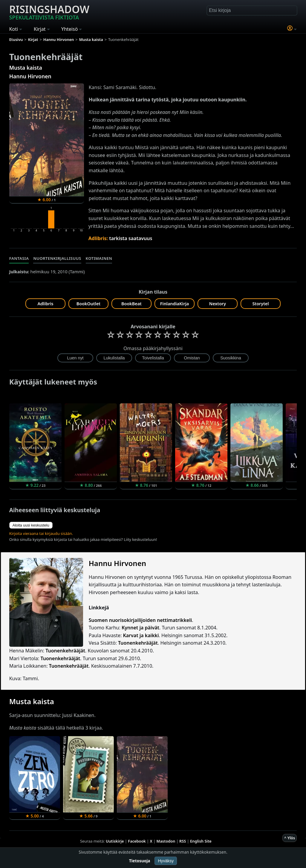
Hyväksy (166, 861)
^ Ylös (290, 838)
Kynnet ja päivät (140, 628)
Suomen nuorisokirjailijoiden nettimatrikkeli (140, 620)
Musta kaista (26, 68)
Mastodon (166, 841)
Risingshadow (49, 12)
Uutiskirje (115, 841)
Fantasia (19, 258)
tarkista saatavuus (131, 238)
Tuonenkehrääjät (138, 643)
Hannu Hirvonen (30, 76)
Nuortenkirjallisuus (57, 258)
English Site (201, 841)
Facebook (137, 841)
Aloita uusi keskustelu (31, 525)
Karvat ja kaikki (141, 635)
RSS (183, 841)
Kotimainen (99, 258)
